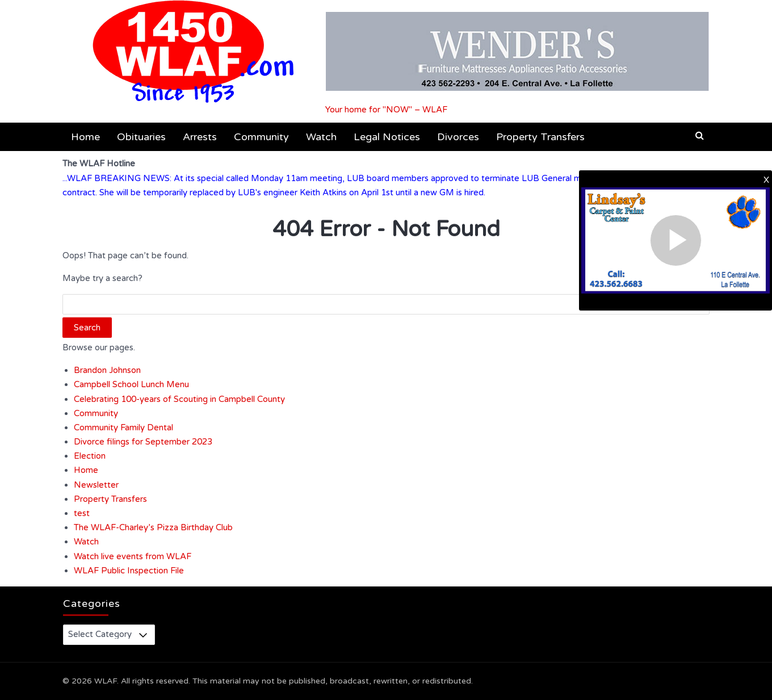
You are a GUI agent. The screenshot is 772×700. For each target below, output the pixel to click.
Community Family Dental (123, 427)
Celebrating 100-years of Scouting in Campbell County (179, 399)
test (82, 513)
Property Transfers (540, 137)
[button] (700, 136)
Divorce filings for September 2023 (143, 442)
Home (85, 137)
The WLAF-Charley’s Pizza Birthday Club (153, 527)
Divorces (458, 137)
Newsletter (96, 485)
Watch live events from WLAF (133, 556)
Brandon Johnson (107, 370)
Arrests (200, 137)
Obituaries (141, 137)
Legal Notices (387, 137)
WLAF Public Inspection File (129, 571)
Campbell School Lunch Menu (131, 384)
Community (261, 137)
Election (90, 456)
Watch (321, 137)
